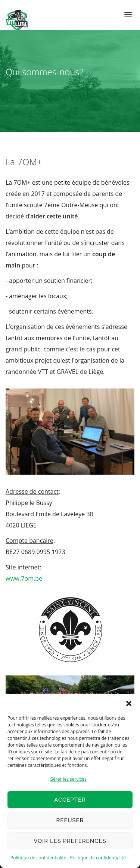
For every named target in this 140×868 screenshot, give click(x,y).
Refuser (70, 820)
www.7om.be (24, 578)
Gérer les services (68, 779)
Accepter (70, 800)
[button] (129, 704)
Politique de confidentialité (38, 858)
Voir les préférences (70, 841)
